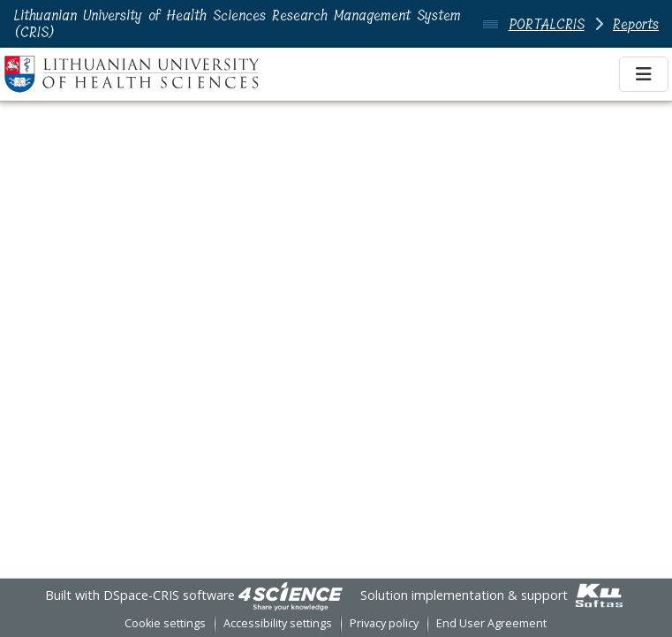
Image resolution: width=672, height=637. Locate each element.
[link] (291, 595)
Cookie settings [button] (165, 623)
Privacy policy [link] (384, 623)
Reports (636, 24)
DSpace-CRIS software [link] (169, 595)
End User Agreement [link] (491, 623)
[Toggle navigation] (644, 74)
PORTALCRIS (547, 24)
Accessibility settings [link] (278, 623)
